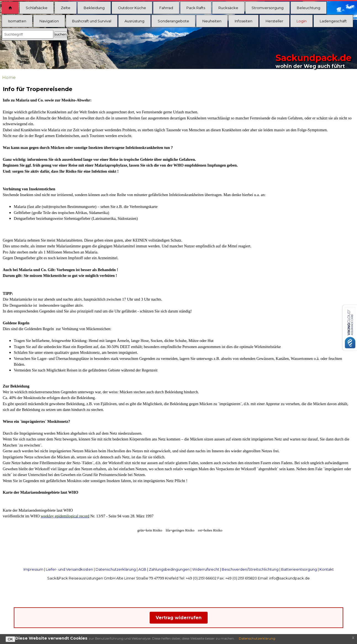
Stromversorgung (268, 8)
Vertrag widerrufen (179, 618)
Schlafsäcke (37, 8)
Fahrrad (166, 8)
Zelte (66, 8)
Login (302, 21)
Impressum (33, 569)
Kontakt (327, 569)
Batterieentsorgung (299, 569)
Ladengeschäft (333, 21)
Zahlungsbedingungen (169, 569)
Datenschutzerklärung (116, 569)
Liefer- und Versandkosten (69, 569)
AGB (142, 569)
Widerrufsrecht (206, 569)
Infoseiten (244, 21)
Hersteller (274, 21)
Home (9, 77)
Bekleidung (94, 8)
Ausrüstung (134, 21)
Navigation (49, 21)
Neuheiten (212, 21)
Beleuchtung (309, 8)
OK (10, 639)
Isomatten (17, 21)
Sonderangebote (173, 21)
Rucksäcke (228, 8)
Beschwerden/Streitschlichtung (250, 569)
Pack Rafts (196, 8)
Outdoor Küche (132, 8)
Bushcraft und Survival (92, 21)
